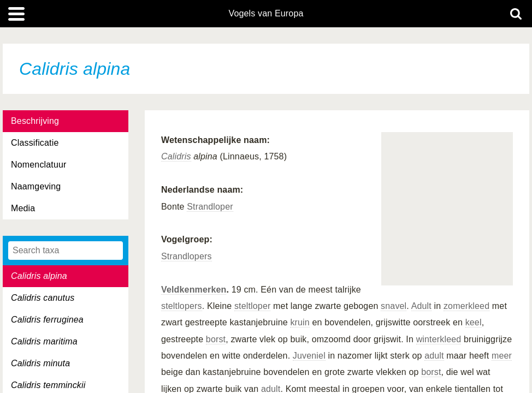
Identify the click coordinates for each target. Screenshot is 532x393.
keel (474, 322)
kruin (300, 322)
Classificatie (35, 143)
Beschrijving (35, 121)
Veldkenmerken (194, 290)
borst (216, 339)
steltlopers (182, 306)
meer (502, 356)
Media (23, 208)
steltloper (253, 306)
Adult (421, 306)
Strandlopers (187, 256)
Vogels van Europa (266, 14)
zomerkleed (466, 306)
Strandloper (210, 207)
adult (434, 356)
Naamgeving (36, 186)
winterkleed (439, 339)
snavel (394, 306)
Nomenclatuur (39, 165)
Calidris (176, 156)
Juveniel (309, 356)
